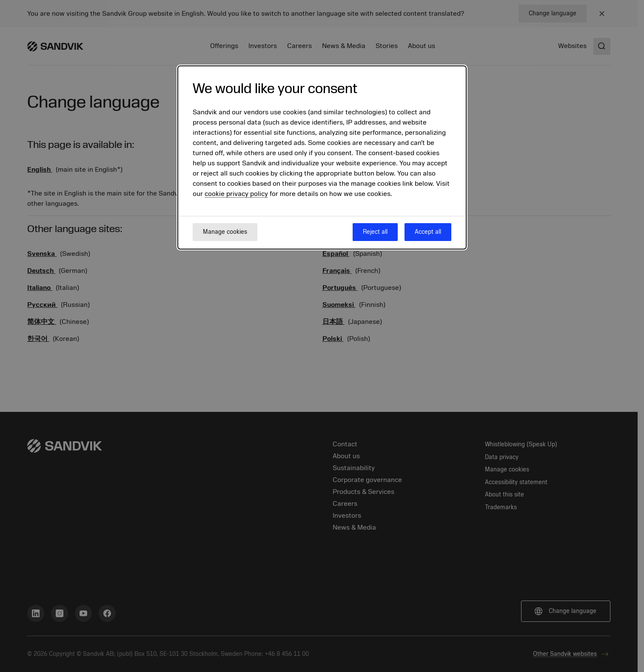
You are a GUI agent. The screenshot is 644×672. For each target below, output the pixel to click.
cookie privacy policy (236, 194)
